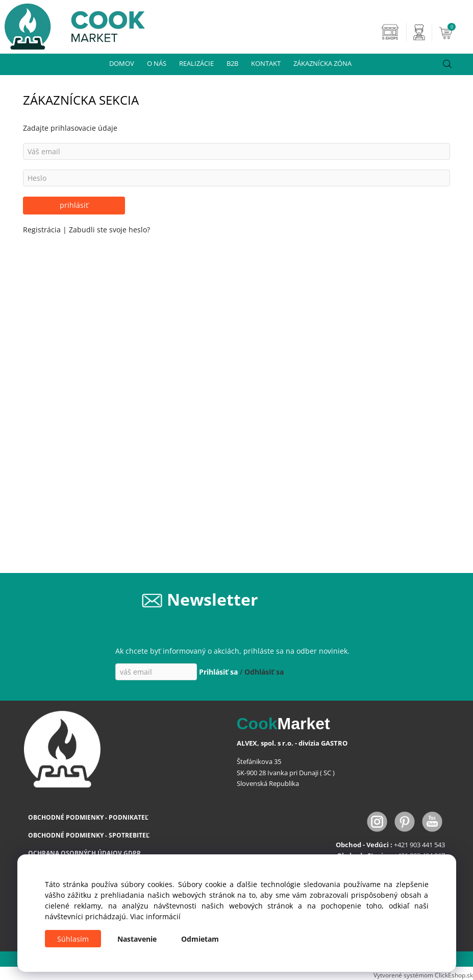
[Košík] (455, 32)
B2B (232, 63)
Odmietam (200, 939)
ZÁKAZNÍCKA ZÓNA (322, 63)
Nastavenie (137, 939)
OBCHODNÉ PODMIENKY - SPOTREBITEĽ (89, 835)
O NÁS (157, 63)
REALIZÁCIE (196, 63)
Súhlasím (73, 939)
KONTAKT (266, 63)
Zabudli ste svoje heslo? (109, 230)
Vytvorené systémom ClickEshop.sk (423, 975)
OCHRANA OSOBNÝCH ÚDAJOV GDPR (84, 853)
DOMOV (122, 63)
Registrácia (43, 230)
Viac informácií (155, 916)
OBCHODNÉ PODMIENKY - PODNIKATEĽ (88, 817)
